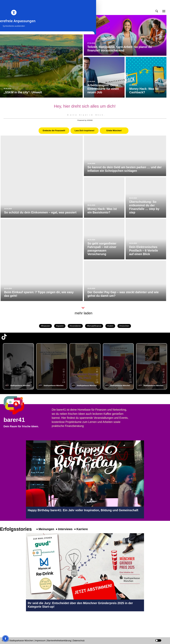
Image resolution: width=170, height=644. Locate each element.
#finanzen (45, 326)
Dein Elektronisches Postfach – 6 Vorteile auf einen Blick (144, 250)
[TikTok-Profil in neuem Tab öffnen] (4, 337)
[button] (157, 11)
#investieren (75, 326)
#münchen (124, 326)
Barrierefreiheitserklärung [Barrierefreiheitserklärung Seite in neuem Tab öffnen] (59, 641)
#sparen (60, 326)
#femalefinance (94, 326)
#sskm (110, 326)
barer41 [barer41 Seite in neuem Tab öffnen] (14, 420)
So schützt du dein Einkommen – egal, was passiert (40, 212)
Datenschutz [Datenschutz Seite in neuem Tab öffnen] (79, 641)
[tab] (54, 131)
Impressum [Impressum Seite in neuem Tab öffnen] (40, 641)
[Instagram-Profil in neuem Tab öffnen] (4, 621)
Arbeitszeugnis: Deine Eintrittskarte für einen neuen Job (103, 89)
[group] (18, 366)
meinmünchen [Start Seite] (14, 8)
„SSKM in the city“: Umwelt (23, 92)
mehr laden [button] (83, 313)
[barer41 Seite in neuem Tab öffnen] (18, 405)
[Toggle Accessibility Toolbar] (5, 639)
